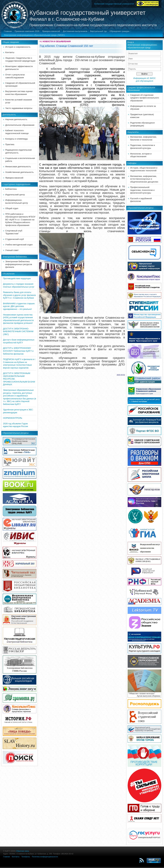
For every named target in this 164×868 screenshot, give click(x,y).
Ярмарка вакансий (51, 31)
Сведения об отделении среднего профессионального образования (145, 98)
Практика (10, 144)
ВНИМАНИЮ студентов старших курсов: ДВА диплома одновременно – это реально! (19, 306)
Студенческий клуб (14, 239)
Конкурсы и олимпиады (17, 139)
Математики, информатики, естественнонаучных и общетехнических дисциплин (144, 179)
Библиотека (11, 189)
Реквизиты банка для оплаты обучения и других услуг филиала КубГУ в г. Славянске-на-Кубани (19, 295)
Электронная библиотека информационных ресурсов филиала (19, 264)
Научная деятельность (16, 119)
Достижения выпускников (75, 31)
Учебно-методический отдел (19, 245)
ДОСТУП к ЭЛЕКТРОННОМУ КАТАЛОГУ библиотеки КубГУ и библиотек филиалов (18, 351)
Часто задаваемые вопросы (19, 108)
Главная (8, 31)
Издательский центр (15, 195)
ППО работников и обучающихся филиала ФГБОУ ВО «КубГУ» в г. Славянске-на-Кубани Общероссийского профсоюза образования (20, 220)
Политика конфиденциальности (45, 857)
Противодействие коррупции (17, 278)
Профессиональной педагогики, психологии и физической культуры (142, 190)
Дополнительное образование (20, 125)
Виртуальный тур (98, 31)
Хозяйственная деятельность (19, 172)
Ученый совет (12, 250)
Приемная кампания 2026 (27, 31)
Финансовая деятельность (18, 167)
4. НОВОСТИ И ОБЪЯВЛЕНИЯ (55, 41)
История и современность (18, 47)
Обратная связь (23, 851)
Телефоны (26, 857)
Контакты (10, 52)
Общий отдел (12, 208)
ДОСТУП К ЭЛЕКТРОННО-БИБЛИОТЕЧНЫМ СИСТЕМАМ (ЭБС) (18, 331)
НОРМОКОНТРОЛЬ (13, 418)
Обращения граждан (119, 31)
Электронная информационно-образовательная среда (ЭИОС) (34, 35)
